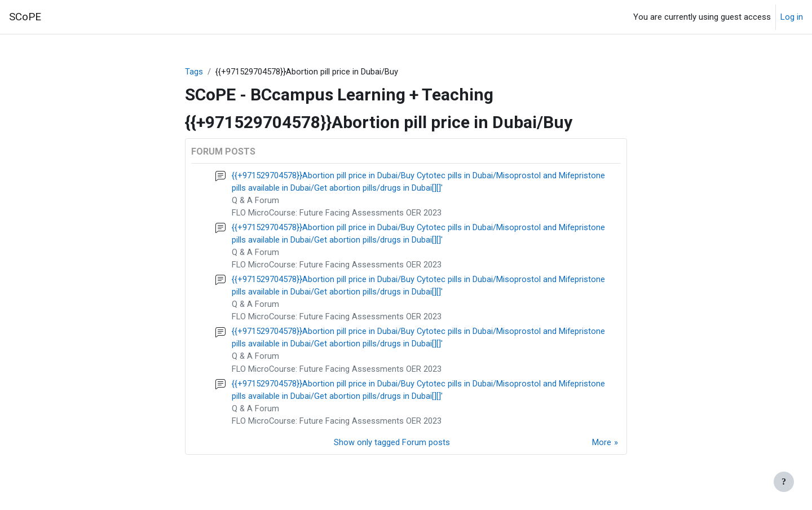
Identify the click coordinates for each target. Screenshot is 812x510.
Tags (194, 72)
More (602, 448)
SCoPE (25, 17)
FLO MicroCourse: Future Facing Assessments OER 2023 (337, 214)
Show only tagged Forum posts (392, 448)
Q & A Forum (256, 201)
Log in (792, 17)
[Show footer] (784, 482)
